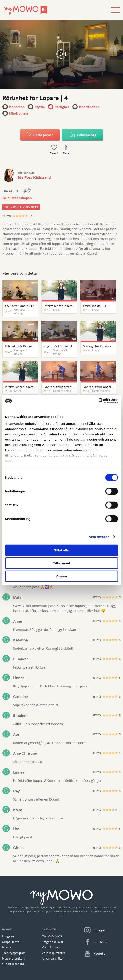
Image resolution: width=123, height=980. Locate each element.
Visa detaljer (99, 537)
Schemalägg (82, 135)
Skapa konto (11, 942)
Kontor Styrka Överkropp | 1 (59, 387)
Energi (57, 309)
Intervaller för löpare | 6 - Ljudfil (20, 387)
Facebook (94, 942)
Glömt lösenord (13, 964)
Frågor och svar (52, 942)
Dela (66, 150)
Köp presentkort (13, 958)
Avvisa (62, 576)
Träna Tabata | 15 (94, 306)
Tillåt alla (62, 550)
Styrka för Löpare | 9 (58, 346)
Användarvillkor (53, 958)
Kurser (7, 947)
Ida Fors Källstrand (34, 177)
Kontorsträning (62, 391)
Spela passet (40, 135)
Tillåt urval (61, 563)
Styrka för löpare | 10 (19, 306)
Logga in (8, 936)
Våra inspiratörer (53, 953)
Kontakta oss (51, 947)
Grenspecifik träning (21, 207)
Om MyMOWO (52, 936)
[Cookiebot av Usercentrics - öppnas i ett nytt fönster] (98, 401)
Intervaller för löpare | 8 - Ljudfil (59, 306)
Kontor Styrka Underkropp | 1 (98, 387)
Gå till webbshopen (17, 198)
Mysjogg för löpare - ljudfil (98, 346)
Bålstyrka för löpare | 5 (20, 346)
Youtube (93, 954)
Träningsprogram (14, 953)
